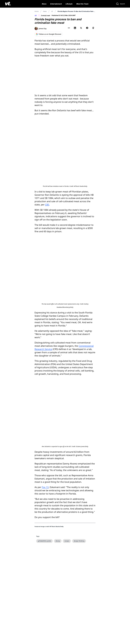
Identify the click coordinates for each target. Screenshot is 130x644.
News (44, 4)
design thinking (79, 443)
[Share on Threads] (93, 28)
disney (58, 443)
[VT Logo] (8, 4)
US (52, 11)
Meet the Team (82, 4)
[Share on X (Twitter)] (81, 28)
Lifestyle (69, 4)
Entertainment (56, 4)
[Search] (120, 4)
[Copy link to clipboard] (69, 28)
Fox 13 (45, 390)
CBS (47, 172)
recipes (67, 443)
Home (37, 11)
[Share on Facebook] (87, 28)
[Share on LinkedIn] (75, 28)
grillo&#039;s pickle (44, 443)
